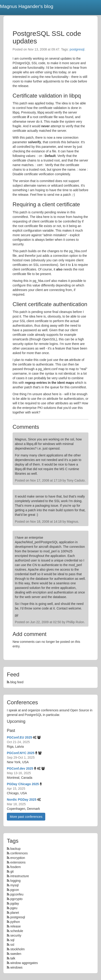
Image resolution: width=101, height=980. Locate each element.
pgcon (15, 890)
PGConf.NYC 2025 (21, 753)
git (12, 871)
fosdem (16, 867)
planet (15, 913)
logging (15, 881)
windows (16, 967)
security (16, 935)
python (15, 922)
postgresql (77, 49)
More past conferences (26, 817)
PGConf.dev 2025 (20, 768)
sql (12, 940)
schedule (17, 931)
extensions (18, 862)
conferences (19, 853)
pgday (15, 903)
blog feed (15, 682)
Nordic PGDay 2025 (22, 800)
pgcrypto (16, 899)
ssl (12, 945)
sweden (16, 954)
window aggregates (24, 963)
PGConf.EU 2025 (19, 737)
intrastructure (20, 876)
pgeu (14, 908)
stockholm (17, 949)
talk (13, 958)
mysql (15, 885)
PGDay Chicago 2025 (23, 784)
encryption (18, 858)
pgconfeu (17, 894)
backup (15, 849)
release (16, 926)
